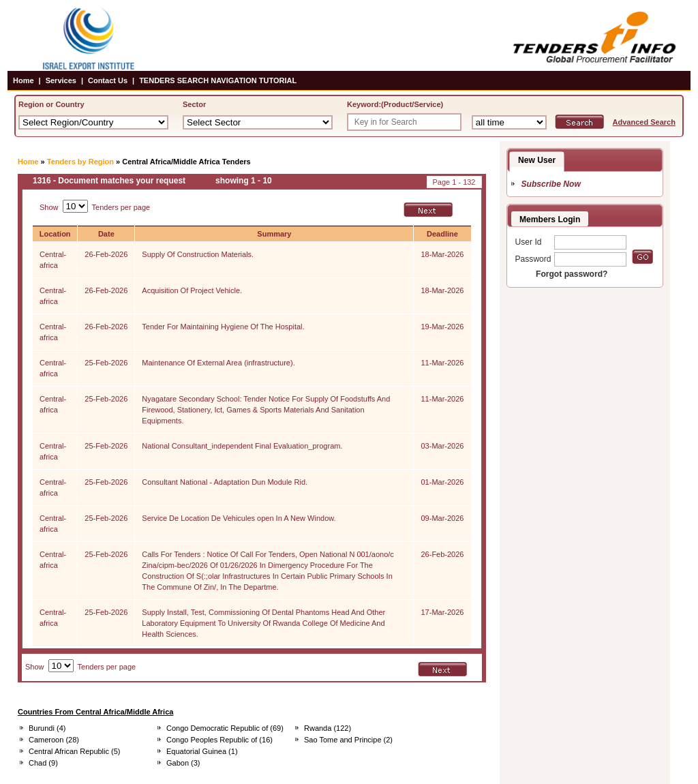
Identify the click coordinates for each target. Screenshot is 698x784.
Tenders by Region (80, 162)
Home (24, 80)
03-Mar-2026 (442, 446)
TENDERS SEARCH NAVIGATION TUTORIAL (218, 80)
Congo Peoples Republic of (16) (219, 740)
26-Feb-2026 (106, 254)
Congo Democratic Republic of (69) (225, 728)
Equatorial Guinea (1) (202, 751)
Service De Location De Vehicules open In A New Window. (239, 518)
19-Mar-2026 (442, 327)
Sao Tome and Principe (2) (348, 740)
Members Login (550, 220)
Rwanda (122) (328, 728)
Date (106, 234)
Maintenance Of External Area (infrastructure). (218, 363)
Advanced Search (644, 122)
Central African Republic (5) (75, 751)
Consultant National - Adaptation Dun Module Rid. (225, 482)
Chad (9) (43, 763)
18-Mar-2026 (442, 254)
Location (55, 234)
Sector (194, 104)
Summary (274, 234)
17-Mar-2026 (442, 612)
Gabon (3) (183, 763)
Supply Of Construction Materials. (198, 254)
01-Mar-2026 (442, 482)
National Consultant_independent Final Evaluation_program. (242, 446)
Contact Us (108, 80)
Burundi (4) (47, 728)
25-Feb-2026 (106, 363)
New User (537, 160)
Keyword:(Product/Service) (395, 104)
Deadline (442, 234)
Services (61, 80)
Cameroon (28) (54, 740)
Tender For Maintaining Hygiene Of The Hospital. (223, 327)
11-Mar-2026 (442, 363)
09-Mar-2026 (442, 518)
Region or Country (51, 104)
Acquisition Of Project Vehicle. (192, 290)
